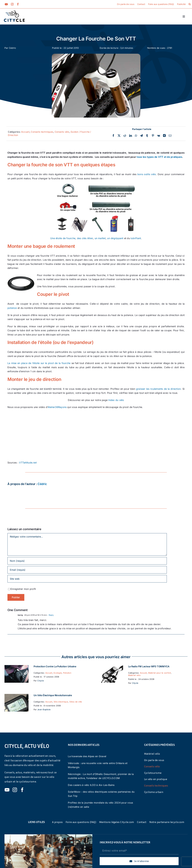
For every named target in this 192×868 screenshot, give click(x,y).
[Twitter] (119, 136)
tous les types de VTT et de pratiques (159, 157)
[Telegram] (141, 136)
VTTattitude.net (28, 463)
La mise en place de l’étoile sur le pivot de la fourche (39, 363)
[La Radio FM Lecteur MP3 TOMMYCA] (111, 667)
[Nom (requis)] (87, 561)
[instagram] (12, 4)
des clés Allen (85, 238)
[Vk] (159, 136)
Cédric (12, 48)
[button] (190, 4)
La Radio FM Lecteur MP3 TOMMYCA (149, 666)
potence (12, 308)
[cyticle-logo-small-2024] (14, 12)
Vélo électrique (61, 702)
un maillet (100, 238)
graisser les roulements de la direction (158, 389)
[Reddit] (125, 136)
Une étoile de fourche (63, 238)
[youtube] (6, 4)
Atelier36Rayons (57, 407)
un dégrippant (115, 238)
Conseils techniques (42, 132)
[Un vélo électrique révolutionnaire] (16, 696)
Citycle (41, 681)
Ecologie (58, 673)
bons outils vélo (147, 174)
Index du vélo (116, 400)
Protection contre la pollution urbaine (55, 666)
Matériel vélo (134, 675)
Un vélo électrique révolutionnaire (53, 695)
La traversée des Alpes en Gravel (87, 756)
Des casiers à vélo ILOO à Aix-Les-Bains (91, 785)
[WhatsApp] (136, 136)
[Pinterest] (153, 136)
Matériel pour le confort (160, 673)
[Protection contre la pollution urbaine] (16, 667)
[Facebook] (113, 136)
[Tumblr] (147, 136)
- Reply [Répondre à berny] (50, 615)
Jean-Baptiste (44, 709)
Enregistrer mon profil (23, 589)
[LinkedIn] (131, 136)
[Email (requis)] (87, 570)
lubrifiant (136, 238)
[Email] (170, 136)
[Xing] (164, 136)
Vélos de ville (76, 702)
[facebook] (18, 4)
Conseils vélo (62, 132)
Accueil (25, 132)
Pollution (67, 673)
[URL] (87, 579)
